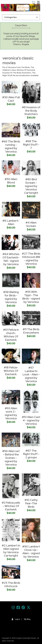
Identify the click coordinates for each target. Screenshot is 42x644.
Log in (17, 619)
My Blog (27, 619)
